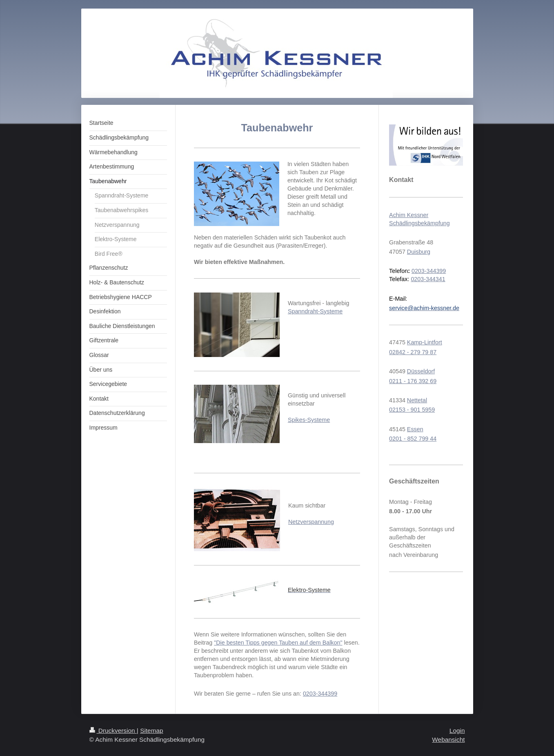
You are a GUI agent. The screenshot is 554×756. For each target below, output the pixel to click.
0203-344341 (428, 279)
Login (457, 731)
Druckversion (113, 731)
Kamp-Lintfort (425, 342)
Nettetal (417, 400)
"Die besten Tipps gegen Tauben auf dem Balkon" (278, 643)
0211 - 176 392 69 (413, 381)
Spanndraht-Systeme (315, 311)
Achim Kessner (409, 215)
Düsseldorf (421, 371)
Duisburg (419, 252)
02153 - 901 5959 (412, 410)
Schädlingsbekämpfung (419, 223)
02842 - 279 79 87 (413, 352)
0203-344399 (320, 694)
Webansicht (448, 739)
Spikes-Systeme (309, 420)
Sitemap (151, 731)
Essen (415, 429)
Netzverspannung (311, 522)
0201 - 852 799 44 (413, 439)
